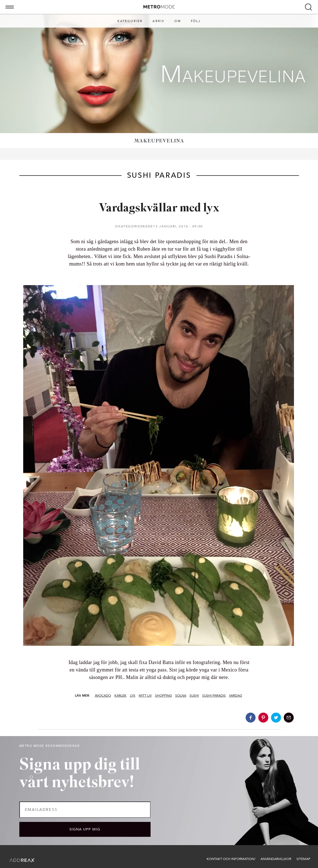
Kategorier (130, 21)
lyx (133, 696)
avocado (103, 696)
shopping (163, 696)
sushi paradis (214, 696)
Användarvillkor (276, 859)
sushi (194, 696)
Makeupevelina (159, 141)
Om (178, 21)
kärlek (120, 696)
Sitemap (303, 859)
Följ (196, 21)
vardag (236, 696)
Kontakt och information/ (231, 859)
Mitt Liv (145, 696)
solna (181, 696)
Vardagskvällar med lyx (159, 209)
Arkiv (158, 21)
